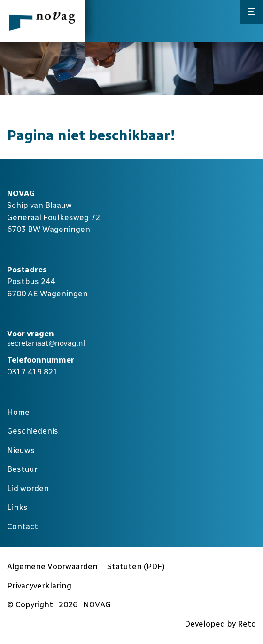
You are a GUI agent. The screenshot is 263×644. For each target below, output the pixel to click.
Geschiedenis (33, 431)
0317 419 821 (32, 372)
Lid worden (28, 488)
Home (18, 412)
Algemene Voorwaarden (52, 566)
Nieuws (21, 450)
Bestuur (22, 469)
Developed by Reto (220, 624)
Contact (23, 526)
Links (17, 507)
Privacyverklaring (39, 586)
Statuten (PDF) (136, 566)
